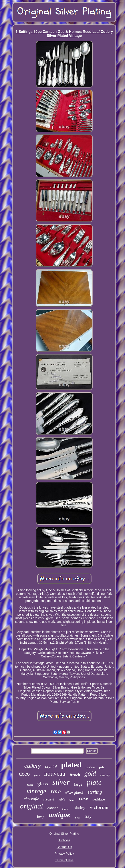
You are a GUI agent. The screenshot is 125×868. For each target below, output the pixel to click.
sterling (95, 792)
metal (77, 818)
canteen (90, 767)
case (84, 798)
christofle (32, 799)
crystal (51, 767)
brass (30, 785)
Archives (64, 840)
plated (71, 765)
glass (43, 784)
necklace (98, 799)
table (62, 799)
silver (61, 782)
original (31, 806)
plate (94, 782)
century (105, 775)
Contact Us (64, 847)
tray (88, 816)
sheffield (49, 799)
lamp (41, 817)
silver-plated (74, 793)
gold (90, 773)
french (75, 775)
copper (53, 808)
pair (102, 767)
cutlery (33, 766)
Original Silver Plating (64, 834)
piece (37, 775)
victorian (99, 807)
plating (80, 808)
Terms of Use (64, 860)
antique (60, 815)
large (78, 784)
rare (56, 791)
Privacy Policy (64, 854)
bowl (72, 800)
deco (24, 774)
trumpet (66, 809)
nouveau (55, 773)
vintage (36, 791)
